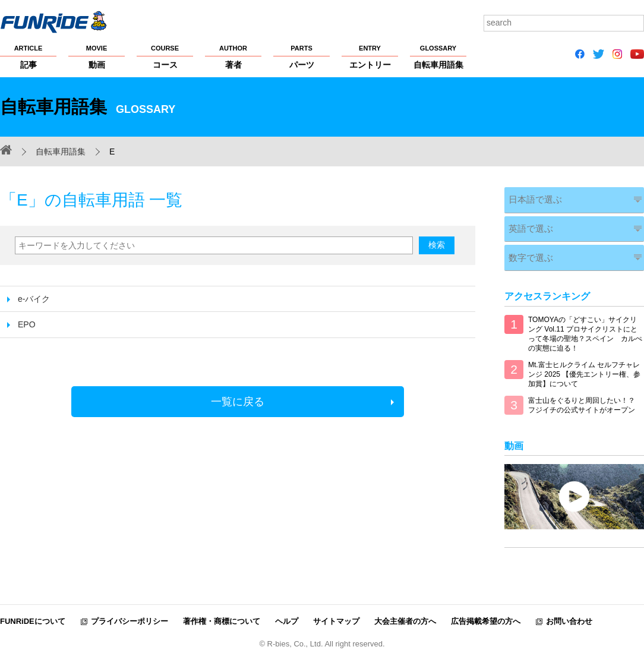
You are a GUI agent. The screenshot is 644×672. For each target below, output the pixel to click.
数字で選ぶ (527, 250)
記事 (28, 56)
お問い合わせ (569, 613)
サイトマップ (336, 613)
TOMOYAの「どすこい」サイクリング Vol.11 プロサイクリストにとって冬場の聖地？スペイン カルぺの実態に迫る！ (585, 326)
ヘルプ (287, 613)
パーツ (302, 56)
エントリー (370, 56)
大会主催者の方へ (405, 613)
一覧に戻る (238, 402)
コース (165, 56)
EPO (27, 324)
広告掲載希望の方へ (486, 613)
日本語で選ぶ (531, 198)
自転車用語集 (438, 56)
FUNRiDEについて (33, 613)
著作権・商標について (222, 613)
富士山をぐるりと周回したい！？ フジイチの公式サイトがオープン (582, 397)
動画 (97, 56)
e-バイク (34, 299)
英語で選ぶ (527, 224)
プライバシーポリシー (130, 613)
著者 (233, 56)
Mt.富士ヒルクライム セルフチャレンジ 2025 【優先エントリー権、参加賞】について (584, 366)
